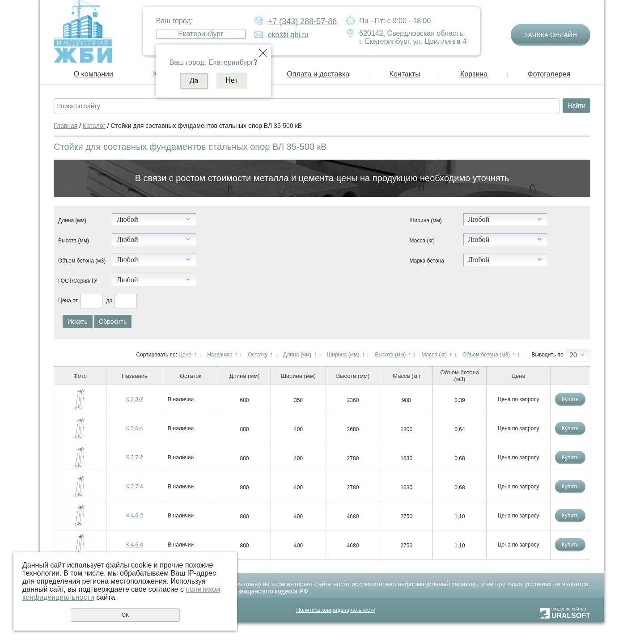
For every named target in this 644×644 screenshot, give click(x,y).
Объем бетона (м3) (82, 261)
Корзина (474, 74)
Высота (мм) (74, 241)
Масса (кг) (422, 241)
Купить (570, 399)
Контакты (405, 74)
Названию (220, 355)
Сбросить (113, 322)
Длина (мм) (72, 220)
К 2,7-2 (135, 458)
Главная (66, 126)
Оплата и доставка (318, 74)
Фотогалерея (549, 74)
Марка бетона (427, 261)
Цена (65, 301)
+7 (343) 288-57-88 (303, 21)
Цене (185, 355)
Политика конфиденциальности (336, 610)
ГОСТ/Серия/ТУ (78, 281)
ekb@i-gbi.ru (288, 35)
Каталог (94, 126)
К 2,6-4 (135, 428)
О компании (93, 74)
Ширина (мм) (426, 220)
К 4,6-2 (135, 516)
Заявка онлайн (551, 35)
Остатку (258, 355)
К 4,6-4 (135, 545)
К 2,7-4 (135, 487)
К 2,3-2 (135, 399)
